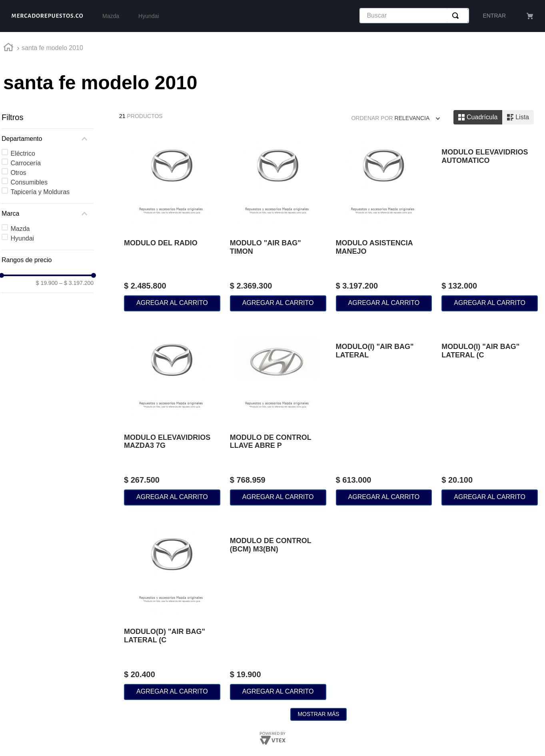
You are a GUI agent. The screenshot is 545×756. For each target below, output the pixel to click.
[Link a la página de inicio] (8, 48)
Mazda (20, 229)
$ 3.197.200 (76, 283)
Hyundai (22, 238)
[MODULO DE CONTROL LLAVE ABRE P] (278, 418)
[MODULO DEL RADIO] (172, 224)
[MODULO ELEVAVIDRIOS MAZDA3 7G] (172, 418)
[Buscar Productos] (457, 16)
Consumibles (29, 182)
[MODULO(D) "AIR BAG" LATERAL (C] (172, 612)
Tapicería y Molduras (40, 192)
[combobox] (414, 16)
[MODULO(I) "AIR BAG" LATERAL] (384, 418)
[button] (48, 139)
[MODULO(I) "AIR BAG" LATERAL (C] (490, 418)
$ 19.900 (47, 283)
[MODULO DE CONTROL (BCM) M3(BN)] (278, 612)
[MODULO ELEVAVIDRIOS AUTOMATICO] (490, 224)
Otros (18, 173)
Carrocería (26, 163)
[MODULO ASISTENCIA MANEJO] (384, 224)
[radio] (478, 117)
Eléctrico (23, 153)
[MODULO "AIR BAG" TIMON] (278, 224)
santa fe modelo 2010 (52, 48)
